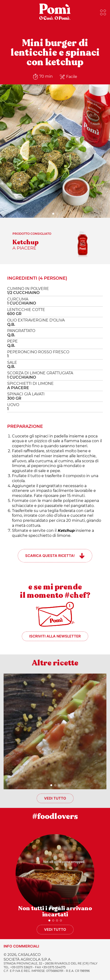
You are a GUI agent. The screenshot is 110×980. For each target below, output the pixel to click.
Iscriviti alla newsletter (55, 636)
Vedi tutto (55, 798)
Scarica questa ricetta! (50, 556)
